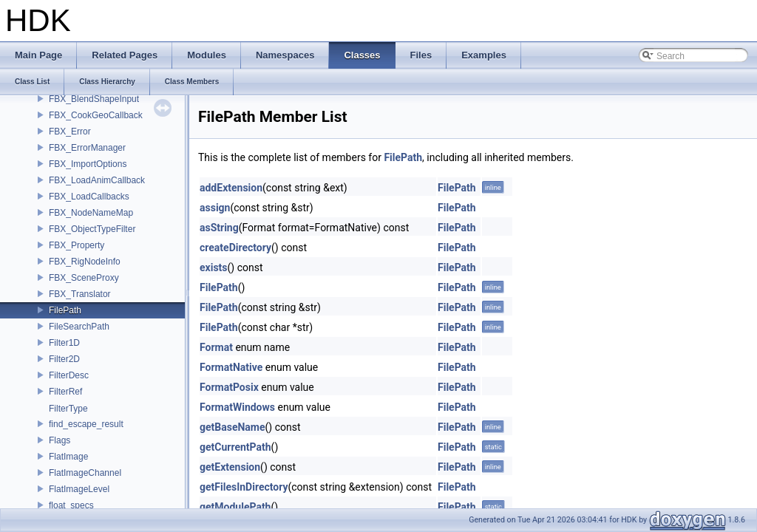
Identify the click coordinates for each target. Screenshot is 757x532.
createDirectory (235, 248)
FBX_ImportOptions (88, 164)
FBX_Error (70, 132)
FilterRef (65, 392)
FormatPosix (229, 387)
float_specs (71, 505)
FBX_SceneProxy (84, 278)
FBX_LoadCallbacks (89, 197)
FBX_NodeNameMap (91, 213)
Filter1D (64, 343)
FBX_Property (77, 245)
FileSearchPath (79, 327)
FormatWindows (237, 407)
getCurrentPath (235, 447)
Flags (60, 440)
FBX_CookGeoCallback (96, 115)
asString (219, 228)
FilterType (68, 409)
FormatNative (231, 367)
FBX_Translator (80, 294)
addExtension (231, 188)
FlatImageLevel (79, 489)
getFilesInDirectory (244, 487)
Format (216, 347)
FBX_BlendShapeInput (94, 99)
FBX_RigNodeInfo (85, 262)
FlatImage (68, 457)
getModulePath (235, 507)
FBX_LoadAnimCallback (97, 180)
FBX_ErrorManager (87, 148)
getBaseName (232, 427)
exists (214, 267)
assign (215, 208)
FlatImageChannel (85, 473)
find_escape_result (86, 424)
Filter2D (64, 359)
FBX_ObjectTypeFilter (92, 229)
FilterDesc (69, 375)
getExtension (230, 467)
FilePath (65, 310)
